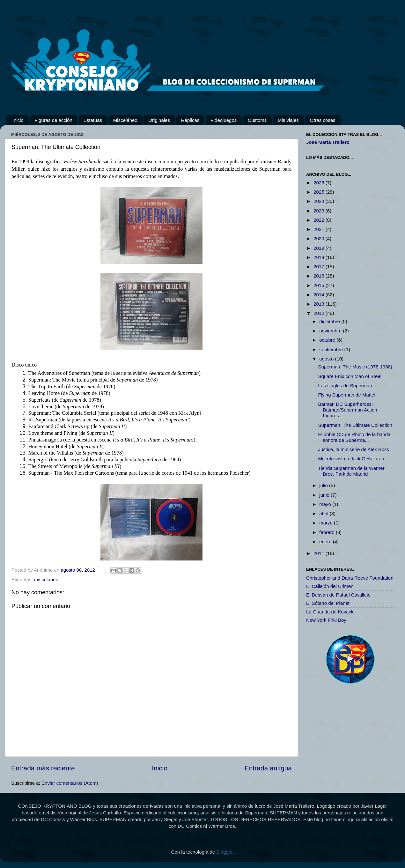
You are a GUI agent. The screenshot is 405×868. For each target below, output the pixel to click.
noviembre (331, 331)
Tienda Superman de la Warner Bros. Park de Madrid (351, 471)
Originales (159, 120)
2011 (320, 553)
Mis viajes (288, 120)
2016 (320, 276)
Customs (257, 120)
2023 (320, 211)
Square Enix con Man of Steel (350, 376)
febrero (328, 532)
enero (326, 542)
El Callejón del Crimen (330, 586)
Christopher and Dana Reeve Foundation (350, 578)
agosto (327, 359)
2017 (320, 267)
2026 (320, 183)
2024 (320, 201)
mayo (326, 504)
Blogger (224, 852)
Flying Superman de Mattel (347, 395)
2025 (320, 192)
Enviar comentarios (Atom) (70, 783)
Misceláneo (125, 120)
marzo (327, 523)
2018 (320, 257)
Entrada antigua (268, 768)
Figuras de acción (54, 120)
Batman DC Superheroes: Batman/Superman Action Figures (348, 410)
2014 (320, 295)
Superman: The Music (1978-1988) (355, 367)
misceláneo (46, 579)
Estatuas (93, 120)
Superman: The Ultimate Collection (355, 425)
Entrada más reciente (43, 768)
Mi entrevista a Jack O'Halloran (351, 459)
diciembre (330, 321)
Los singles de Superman (345, 386)
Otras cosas (323, 120)
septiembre (332, 349)
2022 (320, 220)
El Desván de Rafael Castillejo (338, 595)
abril (324, 513)
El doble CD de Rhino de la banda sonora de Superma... (354, 437)
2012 (320, 313)
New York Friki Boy (326, 620)
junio (325, 495)
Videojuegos (224, 120)
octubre (328, 340)
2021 (320, 229)
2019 (320, 248)
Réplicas (190, 120)
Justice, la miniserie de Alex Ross (354, 449)
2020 (320, 238)
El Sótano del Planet (328, 603)
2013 (320, 304)
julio (324, 485)
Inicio (18, 120)
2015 (320, 285)
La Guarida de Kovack (330, 612)
